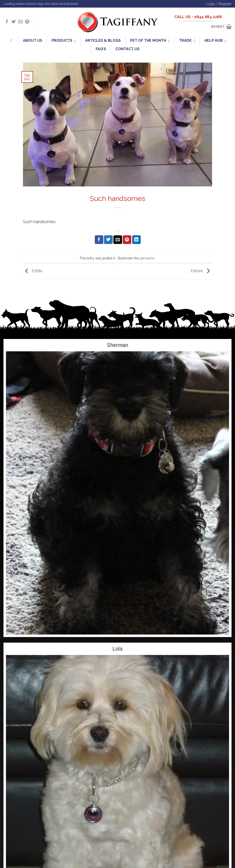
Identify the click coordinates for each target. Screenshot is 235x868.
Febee (201, 271)
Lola (117, 649)
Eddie (33, 271)
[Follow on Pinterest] (27, 22)
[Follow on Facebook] (7, 22)
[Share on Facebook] (99, 240)
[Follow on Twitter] (14, 22)
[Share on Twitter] (108, 240)
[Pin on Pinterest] (127, 240)
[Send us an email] (20, 22)
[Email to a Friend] (118, 240)
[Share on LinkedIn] (136, 240)
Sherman (117, 345)
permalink (147, 258)
